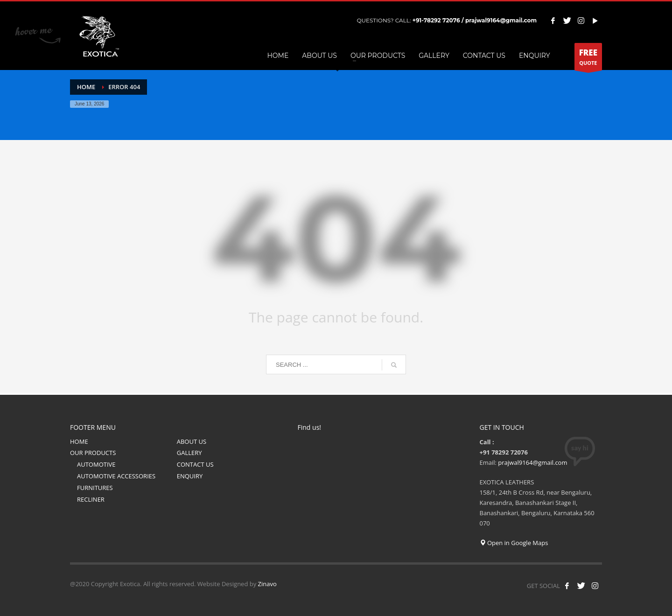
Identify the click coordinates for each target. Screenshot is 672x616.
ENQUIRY (190, 476)
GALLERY (189, 453)
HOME (79, 441)
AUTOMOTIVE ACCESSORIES (116, 476)
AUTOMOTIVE (96, 464)
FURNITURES (95, 488)
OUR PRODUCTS (93, 453)
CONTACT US (195, 464)
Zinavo (267, 584)
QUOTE (588, 59)
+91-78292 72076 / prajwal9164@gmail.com (475, 20)
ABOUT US (192, 441)
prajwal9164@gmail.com (532, 462)
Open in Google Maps (514, 543)
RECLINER (91, 499)
